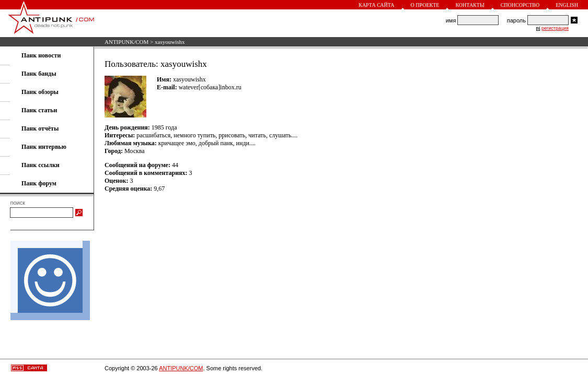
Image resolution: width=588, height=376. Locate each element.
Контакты (470, 5)
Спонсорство (520, 5)
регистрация (555, 28)
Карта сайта (376, 5)
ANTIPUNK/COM (126, 42)
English (567, 5)
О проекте (425, 5)
